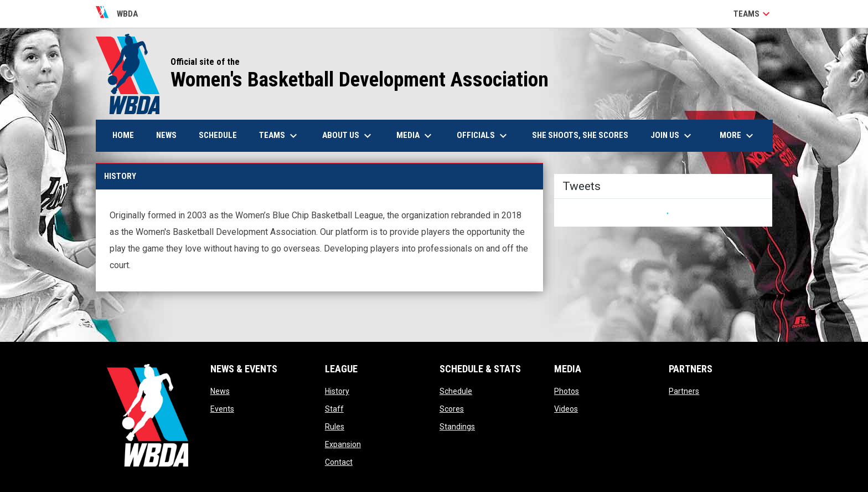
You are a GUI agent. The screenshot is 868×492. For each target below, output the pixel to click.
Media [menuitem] (415, 136)
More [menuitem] (738, 136)
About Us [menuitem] (348, 136)
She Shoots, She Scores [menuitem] (580, 135)
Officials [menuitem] (483, 136)
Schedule (456, 391)
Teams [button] (753, 14)
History (337, 391)
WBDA (117, 14)
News (220, 391)
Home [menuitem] (123, 135)
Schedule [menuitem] (218, 135)
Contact (339, 462)
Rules (335, 427)
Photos (567, 391)
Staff (334, 409)
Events (222, 409)
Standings (457, 427)
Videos (566, 409)
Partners (684, 391)
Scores (452, 409)
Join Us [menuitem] (672, 136)
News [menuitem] (166, 135)
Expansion (343, 444)
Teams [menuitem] (280, 136)
